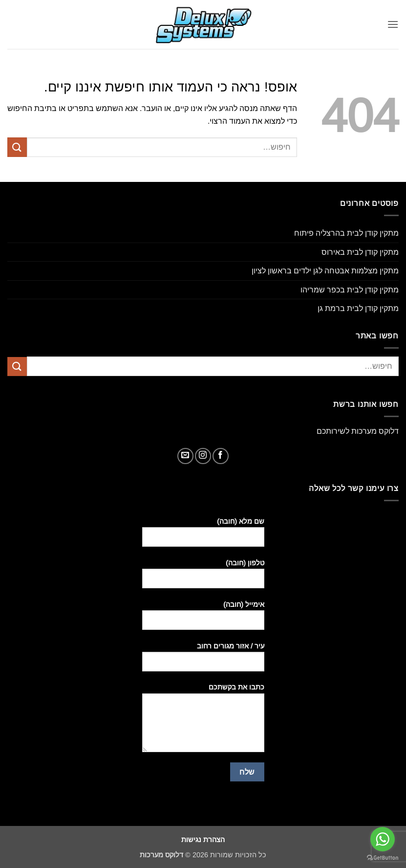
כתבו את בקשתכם (203, 721)
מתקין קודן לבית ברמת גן (358, 308)
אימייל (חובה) (203, 619)
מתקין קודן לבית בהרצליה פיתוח (346, 233)
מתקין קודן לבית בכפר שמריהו (350, 290)
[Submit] (17, 147)
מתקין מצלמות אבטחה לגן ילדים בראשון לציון (325, 271)
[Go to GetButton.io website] (383, 858)
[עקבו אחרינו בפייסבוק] (221, 456)
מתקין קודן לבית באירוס (360, 252)
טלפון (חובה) (203, 578)
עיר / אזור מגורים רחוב (203, 661)
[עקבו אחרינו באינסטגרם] (203, 456)
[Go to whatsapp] (383, 839)
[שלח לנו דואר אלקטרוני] (185, 456)
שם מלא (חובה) (203, 536)
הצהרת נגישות (203, 840)
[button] (393, 24)
